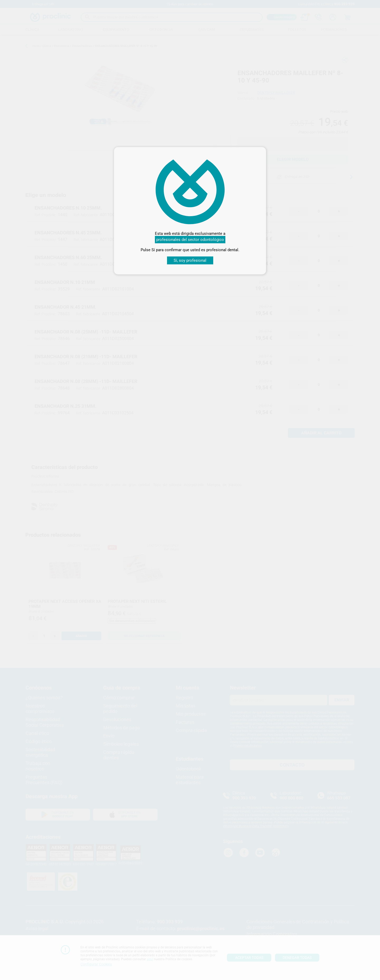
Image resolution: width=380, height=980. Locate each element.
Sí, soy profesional (190, 260)
